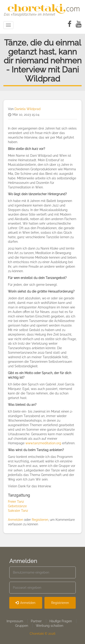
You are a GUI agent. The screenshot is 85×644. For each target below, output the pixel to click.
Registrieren (60, 603)
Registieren (40, 520)
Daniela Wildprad (28, 109)
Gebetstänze (17, 506)
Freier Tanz (16, 502)
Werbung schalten (50, 626)
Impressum (15, 621)
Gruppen (22, 626)
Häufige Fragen (61, 621)
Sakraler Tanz (18, 511)
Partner (36, 621)
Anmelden (16, 520)
